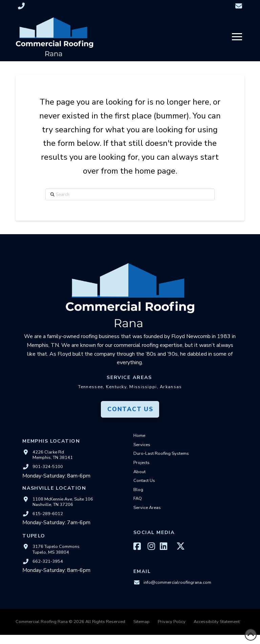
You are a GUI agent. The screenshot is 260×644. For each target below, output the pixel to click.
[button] (237, 37)
